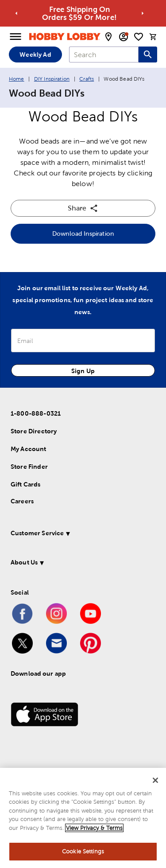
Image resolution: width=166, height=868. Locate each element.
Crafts (87, 79)
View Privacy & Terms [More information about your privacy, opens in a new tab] (94, 828)
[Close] (155, 780)
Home (17, 79)
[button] (81, 535)
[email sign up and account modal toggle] (124, 37)
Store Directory (34, 431)
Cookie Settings (83, 851)
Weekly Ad (35, 54)
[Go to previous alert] (16, 13)
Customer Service (37, 533)
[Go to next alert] (143, 13)
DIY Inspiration (52, 79)
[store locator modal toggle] (108, 37)
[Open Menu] (15, 37)
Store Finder (29, 467)
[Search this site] (148, 54)
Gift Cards (26, 484)
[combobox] (104, 54)
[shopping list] (139, 37)
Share (83, 208)
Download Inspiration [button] (83, 234)
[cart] (153, 37)
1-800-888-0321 (36, 413)
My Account (29, 449)
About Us (24, 562)
